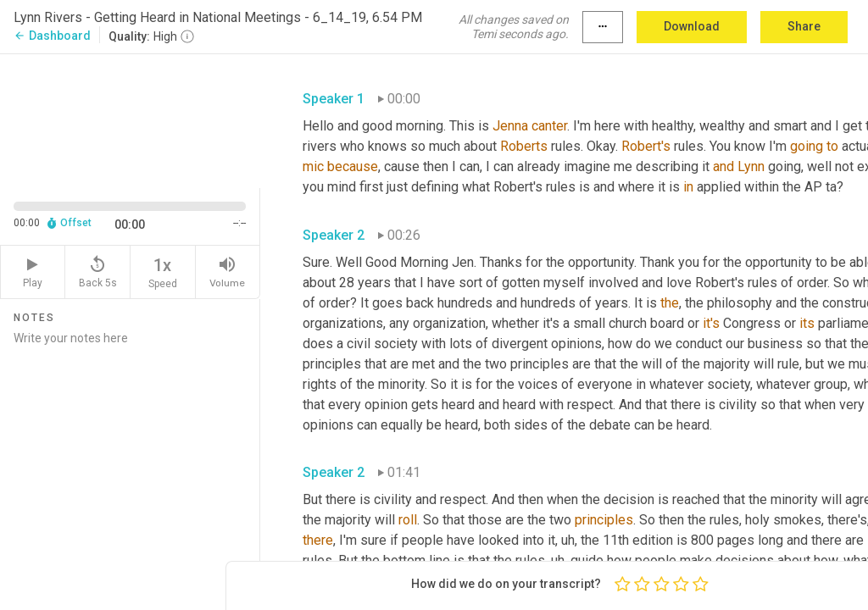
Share (804, 26)
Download (692, 26)
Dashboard (52, 36)
